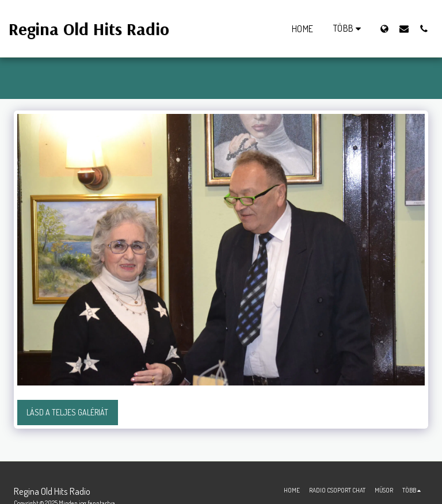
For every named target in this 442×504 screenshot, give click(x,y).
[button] (404, 28)
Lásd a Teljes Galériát (67, 412)
